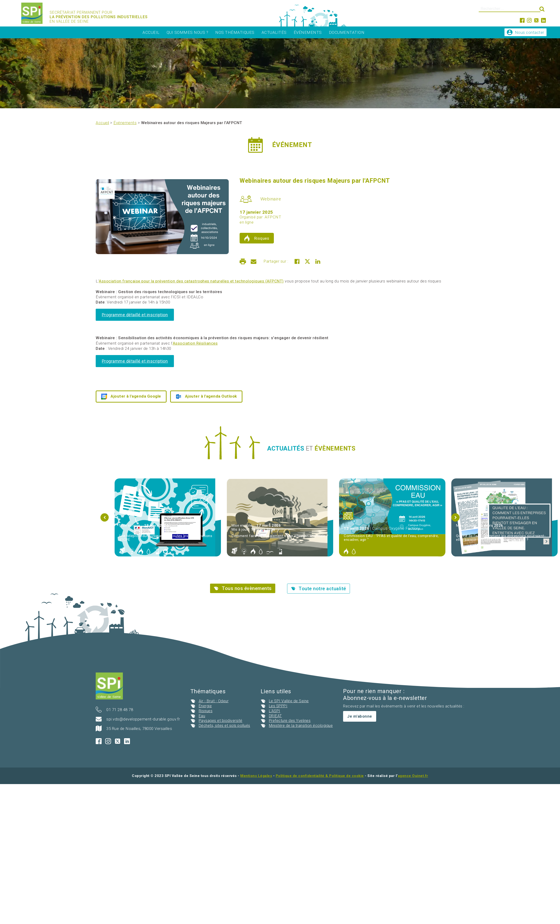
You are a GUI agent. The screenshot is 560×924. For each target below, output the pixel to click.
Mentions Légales (256, 776)
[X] (307, 261)
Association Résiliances (195, 343)
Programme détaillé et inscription (135, 315)
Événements (308, 32)
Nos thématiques (235, 32)
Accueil (151, 32)
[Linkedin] (318, 261)
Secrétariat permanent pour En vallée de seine (99, 17)
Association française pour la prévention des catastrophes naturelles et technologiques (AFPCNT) (191, 281)
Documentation (347, 32)
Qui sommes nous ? (187, 32)
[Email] (254, 261)
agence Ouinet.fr (413, 776)
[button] (105, 517)
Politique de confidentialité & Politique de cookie (320, 776)
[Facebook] (297, 261)
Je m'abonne (360, 716)
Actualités (274, 32)
